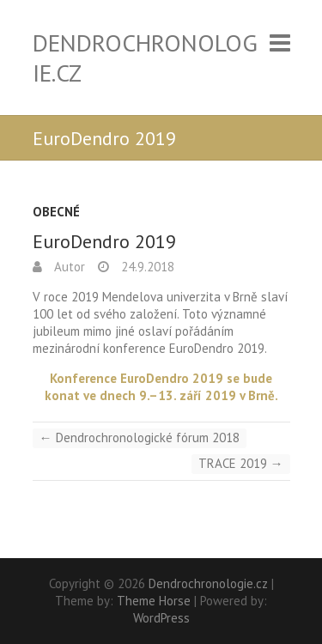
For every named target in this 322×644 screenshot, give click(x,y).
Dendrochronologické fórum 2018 (140, 437)
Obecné (56, 212)
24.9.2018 (146, 267)
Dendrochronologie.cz (145, 58)
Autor (68, 267)
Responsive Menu (280, 43)
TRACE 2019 (241, 463)
